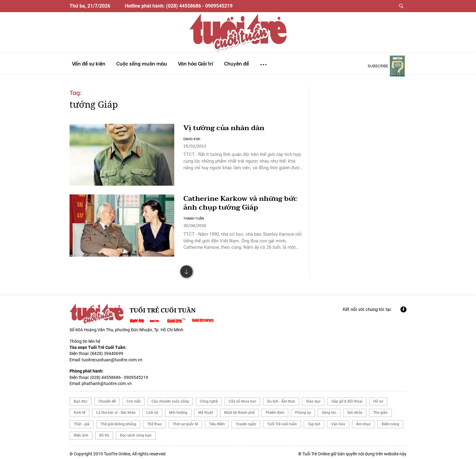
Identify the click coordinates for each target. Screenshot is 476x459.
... (263, 62)
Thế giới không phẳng (118, 422)
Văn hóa (338, 422)
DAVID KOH (192, 139)
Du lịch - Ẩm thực (281, 399)
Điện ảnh (81, 433)
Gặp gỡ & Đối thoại (347, 399)
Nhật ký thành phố (239, 410)
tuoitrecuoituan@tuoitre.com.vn (112, 357)
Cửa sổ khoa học (242, 399)
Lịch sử (152, 410)
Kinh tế (80, 410)
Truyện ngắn (246, 422)
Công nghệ (209, 399)
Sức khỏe (355, 410)
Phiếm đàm (275, 410)
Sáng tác (329, 410)
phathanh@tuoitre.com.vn (107, 381)
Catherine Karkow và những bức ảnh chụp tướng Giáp (242, 201)
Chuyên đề (107, 399)
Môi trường (178, 410)
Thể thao (155, 422)
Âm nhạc (363, 422)
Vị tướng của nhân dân (225, 128)
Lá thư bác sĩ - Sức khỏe (116, 410)
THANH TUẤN (194, 216)
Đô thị (104, 433)
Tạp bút (314, 422)
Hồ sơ (378, 399)
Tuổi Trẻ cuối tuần (282, 422)
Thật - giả (82, 422)
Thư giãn (380, 410)
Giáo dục (313, 399)
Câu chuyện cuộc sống (170, 399)
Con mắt (134, 399)
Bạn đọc (81, 399)
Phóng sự (303, 410)
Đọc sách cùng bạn (136, 433)
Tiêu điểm (217, 422)
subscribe (378, 66)
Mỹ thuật (206, 410)
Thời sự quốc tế (185, 422)
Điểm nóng (390, 422)
